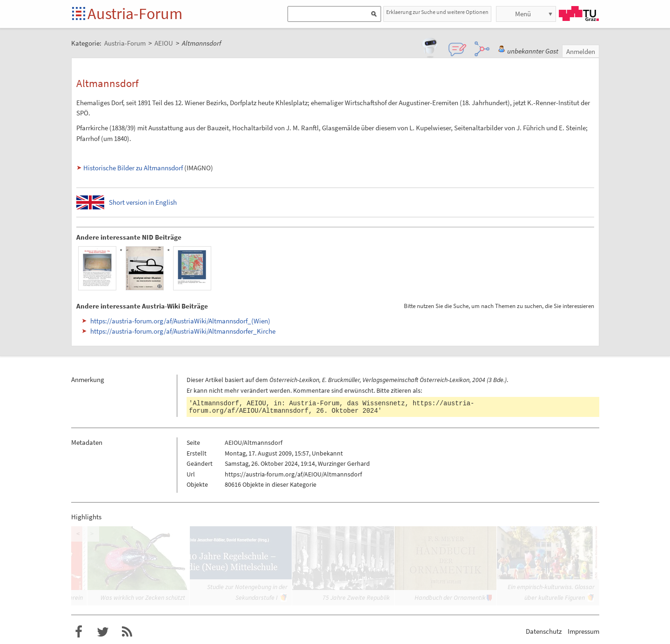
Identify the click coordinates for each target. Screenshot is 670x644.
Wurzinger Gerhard (344, 463)
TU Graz (579, 13)
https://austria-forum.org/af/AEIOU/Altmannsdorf (293, 474)
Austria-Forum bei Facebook (79, 632)
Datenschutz (544, 631)
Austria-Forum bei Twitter (103, 632)
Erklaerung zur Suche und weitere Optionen (437, 12)
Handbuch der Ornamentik (450, 597)
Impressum (583, 631)
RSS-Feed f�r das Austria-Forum (127, 632)
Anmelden (581, 51)
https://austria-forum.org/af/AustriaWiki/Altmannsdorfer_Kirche (183, 331)
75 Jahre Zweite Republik (356, 597)
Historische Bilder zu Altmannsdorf (133, 168)
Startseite (79, 14)
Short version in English (143, 202)
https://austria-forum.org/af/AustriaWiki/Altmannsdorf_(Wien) (180, 321)
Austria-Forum (135, 13)
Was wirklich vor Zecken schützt (143, 597)
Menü (523, 14)
